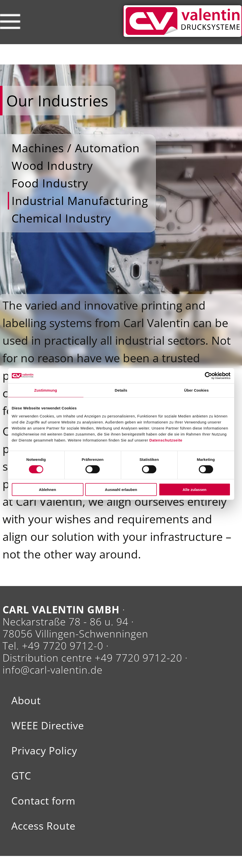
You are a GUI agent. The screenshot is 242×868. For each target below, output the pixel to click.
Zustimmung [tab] (46, 390)
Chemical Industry (61, 218)
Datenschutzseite (166, 440)
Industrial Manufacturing (80, 201)
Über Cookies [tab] (197, 390)
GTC (21, 776)
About (26, 700)
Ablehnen (47, 489)
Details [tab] (121, 390)
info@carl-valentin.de (53, 670)
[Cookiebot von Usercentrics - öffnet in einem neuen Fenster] (208, 376)
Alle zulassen (194, 489)
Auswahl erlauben (121, 489)
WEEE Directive (48, 726)
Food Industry (50, 183)
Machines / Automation (76, 148)
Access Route (43, 826)
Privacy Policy (44, 751)
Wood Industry (52, 165)
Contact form (43, 801)
